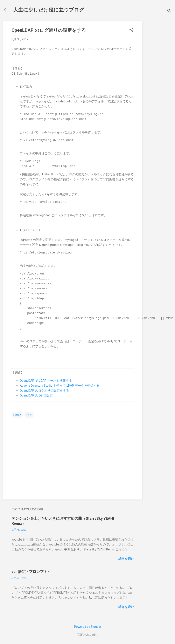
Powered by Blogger (88, 627)
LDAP (17, 415)
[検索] (169, 11)
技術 (29, 415)
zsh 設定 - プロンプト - (31, 572)
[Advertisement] (159, 83)
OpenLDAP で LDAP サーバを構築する (46, 381)
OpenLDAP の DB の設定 (36, 395)
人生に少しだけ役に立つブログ (49, 10)
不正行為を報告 (88, 635)
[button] (131, 30)
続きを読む (126, 559)
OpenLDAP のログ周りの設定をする (44, 391)
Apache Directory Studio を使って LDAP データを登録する (60, 386)
